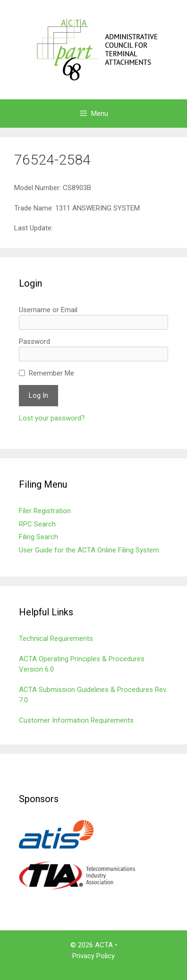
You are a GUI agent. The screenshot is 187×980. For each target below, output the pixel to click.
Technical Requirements (56, 639)
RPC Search (37, 524)
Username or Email (48, 310)
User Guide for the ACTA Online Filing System (89, 550)
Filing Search (38, 537)
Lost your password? (52, 418)
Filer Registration (45, 511)
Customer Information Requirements (76, 720)
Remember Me (51, 373)
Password (34, 341)
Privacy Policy (93, 956)
